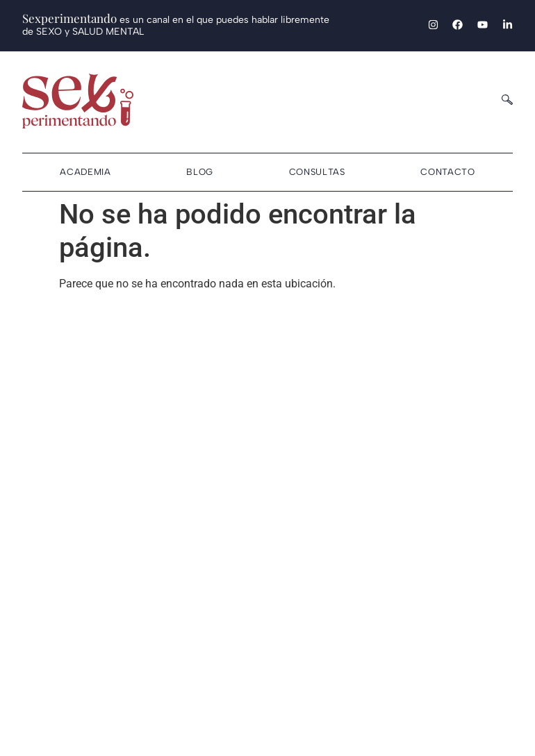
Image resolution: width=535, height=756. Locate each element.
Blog (200, 172)
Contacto (447, 172)
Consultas (317, 172)
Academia (85, 172)
